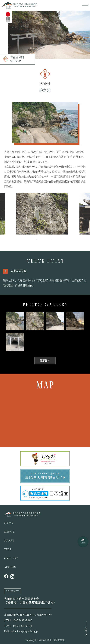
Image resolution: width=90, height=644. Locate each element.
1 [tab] (39, 240)
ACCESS (10, 567)
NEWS (9, 523)
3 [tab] (54, 240)
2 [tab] (47, 240)
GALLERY (11, 558)
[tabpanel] (45, 214)
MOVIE (9, 532)
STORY (9, 540)
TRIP (8, 549)
